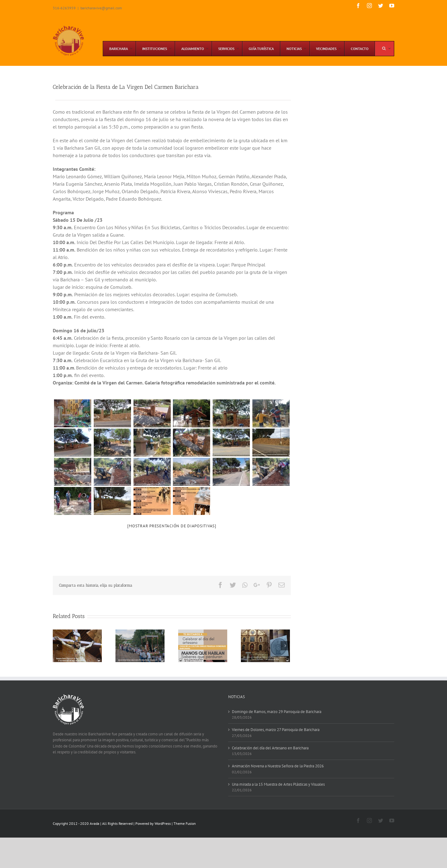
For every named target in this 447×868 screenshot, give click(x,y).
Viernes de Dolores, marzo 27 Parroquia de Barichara (276, 730)
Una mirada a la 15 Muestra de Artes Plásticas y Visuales (278, 784)
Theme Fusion (185, 823)
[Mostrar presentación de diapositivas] (172, 526)
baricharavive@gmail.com (101, 8)
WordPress (163, 823)
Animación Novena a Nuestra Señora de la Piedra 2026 (278, 766)
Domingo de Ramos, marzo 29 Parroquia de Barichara (277, 712)
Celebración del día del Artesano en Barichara (270, 748)
